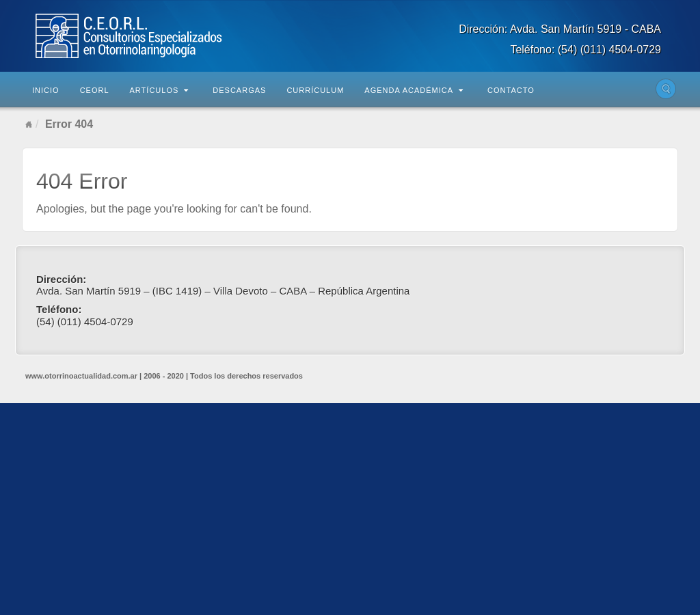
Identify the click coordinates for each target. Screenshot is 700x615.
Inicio (46, 90)
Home (29, 124)
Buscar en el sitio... (666, 89)
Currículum (315, 90)
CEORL (95, 90)
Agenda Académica (414, 90)
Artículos (160, 90)
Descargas (239, 90)
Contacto (511, 90)
